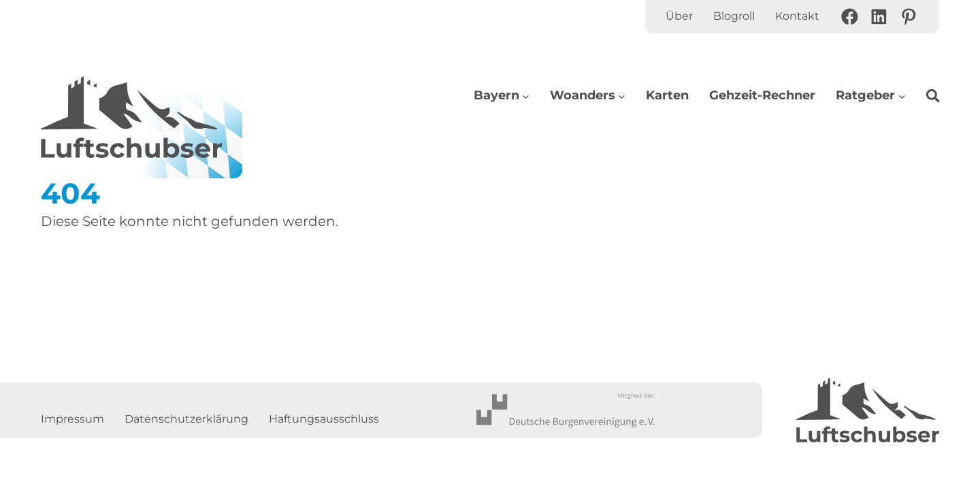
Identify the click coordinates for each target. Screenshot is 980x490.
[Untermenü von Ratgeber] (902, 96)
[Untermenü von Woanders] (622, 96)
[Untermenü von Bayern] (526, 96)
